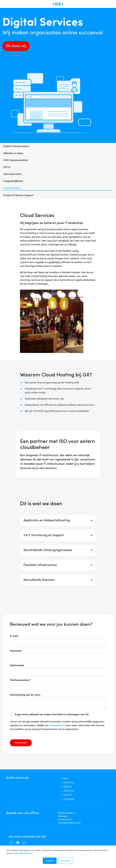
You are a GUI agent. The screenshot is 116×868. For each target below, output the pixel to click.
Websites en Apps (13, 153)
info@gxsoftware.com (69, 823)
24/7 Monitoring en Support (44, 547)
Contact (68, 795)
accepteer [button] (50, 861)
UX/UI (7, 167)
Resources (69, 783)
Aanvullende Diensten (39, 592)
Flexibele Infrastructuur (40, 577)
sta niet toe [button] (66, 861)
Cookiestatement (25, 853)
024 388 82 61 (65, 820)
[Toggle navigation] (6, 4)
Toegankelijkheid (13, 181)
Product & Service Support (18, 195)
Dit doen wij (16, 46)
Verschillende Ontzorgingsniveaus (48, 562)
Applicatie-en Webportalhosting (47, 532)
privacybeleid (57, 726)
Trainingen (69, 799)
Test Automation (12, 174)
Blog (66, 778)
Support (68, 787)
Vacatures (69, 791)
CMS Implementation (15, 160)
